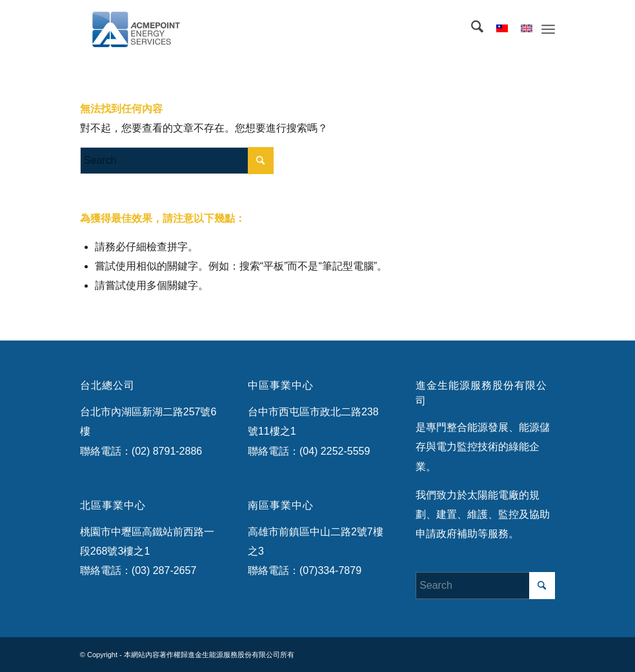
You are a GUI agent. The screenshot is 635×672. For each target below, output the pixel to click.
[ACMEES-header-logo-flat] (143, 29)
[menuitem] (471, 29)
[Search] (471, 29)
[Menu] (548, 29)
